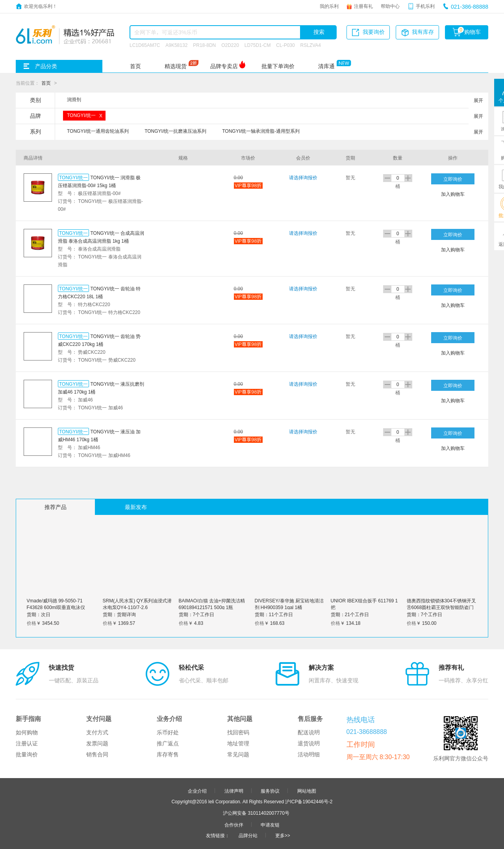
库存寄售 (168, 754)
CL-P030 (285, 45)
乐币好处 (168, 732)
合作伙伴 (234, 825)
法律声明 (234, 791)
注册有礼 (363, 6)
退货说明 (309, 743)
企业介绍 (197, 791)
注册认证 (27, 743)
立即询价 (453, 179)
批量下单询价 (278, 66)
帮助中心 (390, 6)
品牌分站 (248, 835)
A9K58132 (176, 45)
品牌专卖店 (224, 66)
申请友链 (270, 825)
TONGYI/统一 (73, 177)
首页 (135, 66)
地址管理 (238, 743)
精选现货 (176, 66)
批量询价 (27, 754)
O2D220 (230, 45)
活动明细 (309, 754)
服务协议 (270, 791)
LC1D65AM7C (145, 45)
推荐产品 (56, 507)
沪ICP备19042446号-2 (309, 801)
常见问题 (238, 754)
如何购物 (27, 732)
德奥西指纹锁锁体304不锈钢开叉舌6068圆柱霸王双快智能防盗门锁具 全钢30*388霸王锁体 (441, 607)
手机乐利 (425, 6)
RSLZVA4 (311, 45)
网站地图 (307, 791)
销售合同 (97, 754)
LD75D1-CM (258, 45)
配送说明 (309, 732)
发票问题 (97, 743)
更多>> (283, 835)
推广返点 (168, 743)
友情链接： (218, 835)
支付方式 (97, 732)
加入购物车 (453, 194)
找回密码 (238, 732)
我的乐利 (329, 6)
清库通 (326, 66)
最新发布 (136, 507)
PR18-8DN (204, 45)
